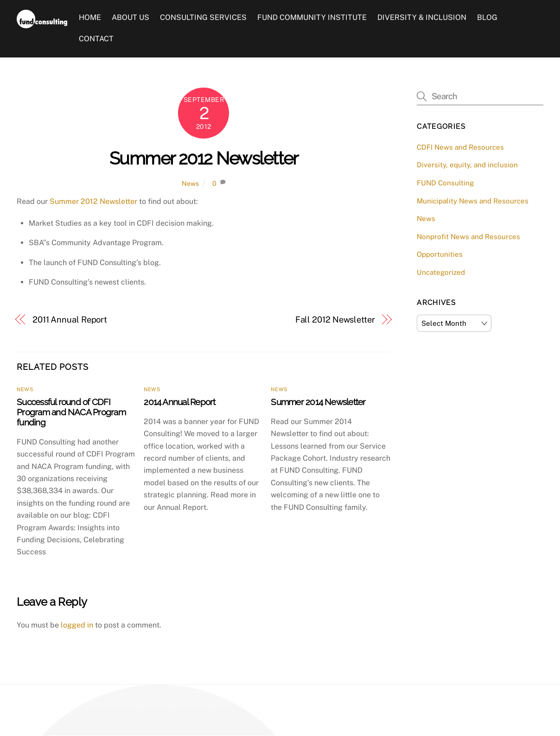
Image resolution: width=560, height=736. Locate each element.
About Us (130, 18)
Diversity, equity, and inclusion (467, 165)
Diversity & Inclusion (422, 18)
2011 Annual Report (70, 320)
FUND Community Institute (312, 18)
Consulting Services (203, 18)
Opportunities (440, 255)
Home (90, 18)
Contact (96, 39)
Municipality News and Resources (473, 201)
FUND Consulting (445, 183)
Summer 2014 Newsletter (318, 402)
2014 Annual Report (179, 402)
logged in (77, 625)
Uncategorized (441, 272)
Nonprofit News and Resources (468, 237)
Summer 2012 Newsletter (204, 158)
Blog (488, 18)
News (190, 184)
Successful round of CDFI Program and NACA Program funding (71, 412)
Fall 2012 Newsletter (335, 320)
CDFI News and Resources (460, 147)
